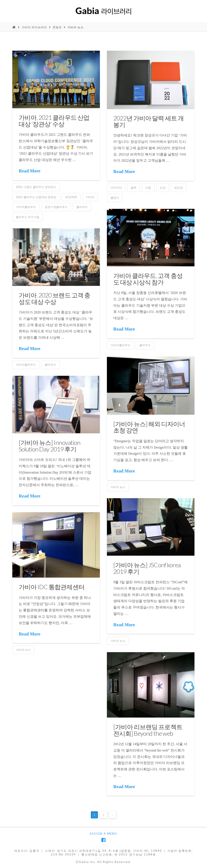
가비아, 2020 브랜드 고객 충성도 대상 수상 (54, 298)
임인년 (179, 188)
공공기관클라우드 (56, 207)
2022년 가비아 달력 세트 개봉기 (148, 121)
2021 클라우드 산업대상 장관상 (36, 197)
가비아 (90, 197)
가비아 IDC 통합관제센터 (51, 587)
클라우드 (82, 207)
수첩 (148, 188)
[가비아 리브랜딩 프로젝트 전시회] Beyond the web (148, 730)
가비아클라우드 (26, 207)
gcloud (71, 197)
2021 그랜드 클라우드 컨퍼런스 (36, 187)
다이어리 (116, 188)
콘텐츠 (57, 27)
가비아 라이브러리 (34, 27)
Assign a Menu (103, 834)
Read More (29, 171)
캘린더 (115, 198)
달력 (134, 188)
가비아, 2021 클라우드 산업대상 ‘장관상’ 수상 (54, 121)
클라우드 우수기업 (28, 217)
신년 (163, 188)
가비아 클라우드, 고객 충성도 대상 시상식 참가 (148, 279)
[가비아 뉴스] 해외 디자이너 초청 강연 (149, 427)
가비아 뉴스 (75, 27)
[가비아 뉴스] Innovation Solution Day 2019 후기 (49, 446)
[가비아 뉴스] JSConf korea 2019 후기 (147, 568)
